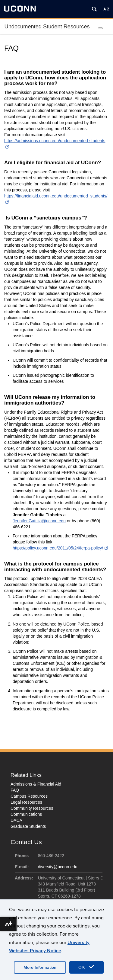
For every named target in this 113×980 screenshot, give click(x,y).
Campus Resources (29, 796)
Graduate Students (28, 826)
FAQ (15, 790)
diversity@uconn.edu (58, 867)
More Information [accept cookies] (40, 967)
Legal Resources (26, 802)
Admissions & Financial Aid (36, 784)
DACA (16, 820)
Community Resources (32, 808)
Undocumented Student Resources (47, 27)
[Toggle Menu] (100, 28)
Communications (26, 814)
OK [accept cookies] (86, 967)
